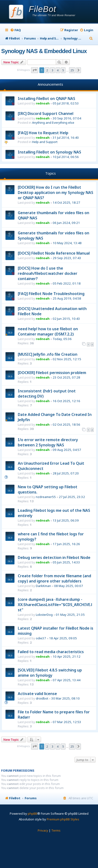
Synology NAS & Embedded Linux (44, 51)
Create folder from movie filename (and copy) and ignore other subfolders (54, 578)
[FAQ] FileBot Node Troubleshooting (51, 294)
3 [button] (52, 70)
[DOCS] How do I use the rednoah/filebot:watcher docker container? (48, 273)
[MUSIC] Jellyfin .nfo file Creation (48, 354)
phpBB (33, 814)
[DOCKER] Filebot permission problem (52, 373)
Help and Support (45, 142)
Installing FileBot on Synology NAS (49, 152)
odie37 (41, 638)
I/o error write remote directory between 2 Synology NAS (48, 442)
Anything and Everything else (53, 123)
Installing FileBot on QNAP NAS (47, 99)
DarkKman (43, 586)
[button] (35, 70)
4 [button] (58, 70)
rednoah (43, 103)
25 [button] (72, 70)
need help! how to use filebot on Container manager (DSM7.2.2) (48, 331)
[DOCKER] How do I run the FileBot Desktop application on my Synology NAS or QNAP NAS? (56, 192)
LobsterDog (44, 615)
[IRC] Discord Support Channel (46, 113)
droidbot (42, 698)
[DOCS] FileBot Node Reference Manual (54, 253)
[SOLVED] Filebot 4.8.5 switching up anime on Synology (50, 673)
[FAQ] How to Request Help (43, 133)
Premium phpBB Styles (63, 819)
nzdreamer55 (46, 497)
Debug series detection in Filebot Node (54, 557)
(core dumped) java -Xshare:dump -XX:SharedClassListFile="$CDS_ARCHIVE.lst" (55, 605)
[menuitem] (16, 30)
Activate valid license (37, 694)
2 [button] (47, 70)
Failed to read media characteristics (51, 652)
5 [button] (63, 70)
